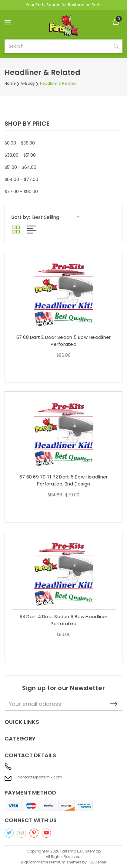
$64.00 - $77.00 (21, 179)
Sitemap (93, 851)
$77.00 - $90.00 (21, 192)
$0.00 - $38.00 (20, 143)
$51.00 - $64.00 (20, 167)
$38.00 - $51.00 (20, 155)
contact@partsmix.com (40, 777)
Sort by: (21, 217)
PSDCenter (97, 862)
